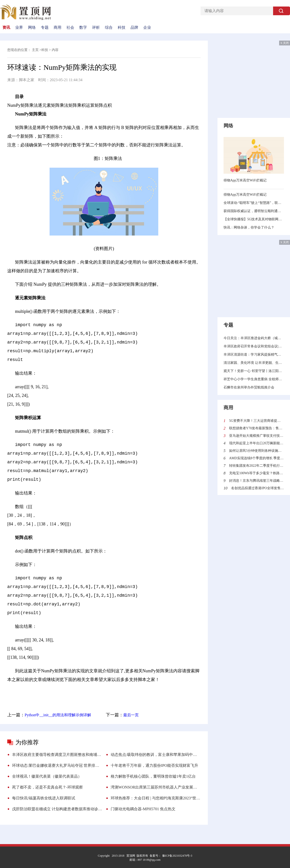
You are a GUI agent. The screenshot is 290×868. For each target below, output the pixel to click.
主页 (35, 50)
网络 (32, 28)
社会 (70, 28)
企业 (147, 28)
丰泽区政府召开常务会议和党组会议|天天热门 (254, 346)
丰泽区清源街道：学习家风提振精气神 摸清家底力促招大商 (254, 355)
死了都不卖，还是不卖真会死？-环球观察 (47, 787)
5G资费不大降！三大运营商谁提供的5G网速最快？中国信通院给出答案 (257, 421)
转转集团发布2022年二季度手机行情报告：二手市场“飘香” (257, 466)
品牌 (134, 28)
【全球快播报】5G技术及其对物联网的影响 (254, 219)
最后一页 (131, 715)
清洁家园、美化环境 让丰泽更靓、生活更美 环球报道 (254, 363)
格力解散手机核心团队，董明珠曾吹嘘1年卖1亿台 (153, 776)
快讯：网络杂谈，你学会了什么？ (249, 227)
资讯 (6, 28)
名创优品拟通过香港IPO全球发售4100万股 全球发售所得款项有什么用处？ (257, 488)
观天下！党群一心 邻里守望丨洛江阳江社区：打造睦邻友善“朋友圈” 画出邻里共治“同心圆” (254, 371)
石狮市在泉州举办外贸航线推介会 (249, 387)
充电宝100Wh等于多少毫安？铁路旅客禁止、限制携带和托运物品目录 (257, 473)
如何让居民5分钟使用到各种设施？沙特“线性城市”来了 (257, 451)
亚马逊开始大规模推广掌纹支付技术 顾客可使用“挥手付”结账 (257, 436)
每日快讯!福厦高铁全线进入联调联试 (44, 798)
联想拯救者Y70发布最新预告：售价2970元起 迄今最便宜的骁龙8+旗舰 (257, 428)
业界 (19, 28)
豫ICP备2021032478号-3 (177, 856)
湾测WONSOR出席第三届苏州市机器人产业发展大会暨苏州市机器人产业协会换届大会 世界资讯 (156, 787)
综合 (109, 28)
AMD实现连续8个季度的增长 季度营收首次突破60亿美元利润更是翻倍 (257, 458)
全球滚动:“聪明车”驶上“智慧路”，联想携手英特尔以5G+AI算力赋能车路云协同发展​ (254, 203)
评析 (96, 28)
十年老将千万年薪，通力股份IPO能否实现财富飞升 (154, 765)
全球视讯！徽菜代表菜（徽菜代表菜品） (47, 776)
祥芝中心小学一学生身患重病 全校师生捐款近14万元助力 (254, 379)
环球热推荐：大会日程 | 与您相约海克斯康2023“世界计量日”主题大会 (156, 798)
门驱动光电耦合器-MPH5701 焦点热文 (143, 809)
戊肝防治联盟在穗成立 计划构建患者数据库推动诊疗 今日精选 (57, 809)
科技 (122, 28)
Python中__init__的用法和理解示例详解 (58, 715)
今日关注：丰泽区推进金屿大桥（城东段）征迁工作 (254, 338)
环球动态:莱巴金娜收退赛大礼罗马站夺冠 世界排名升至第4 (57, 765)
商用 (58, 28)
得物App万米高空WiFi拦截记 (245, 180)
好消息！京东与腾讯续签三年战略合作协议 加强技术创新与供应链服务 (257, 481)
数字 (83, 28)
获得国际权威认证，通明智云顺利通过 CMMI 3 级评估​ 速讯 (254, 211)
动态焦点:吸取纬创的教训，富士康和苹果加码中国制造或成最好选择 (156, 755)
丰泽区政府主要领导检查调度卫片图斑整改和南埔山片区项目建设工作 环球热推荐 (57, 755)
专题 (45, 28)
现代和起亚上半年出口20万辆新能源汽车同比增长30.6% (257, 443)
